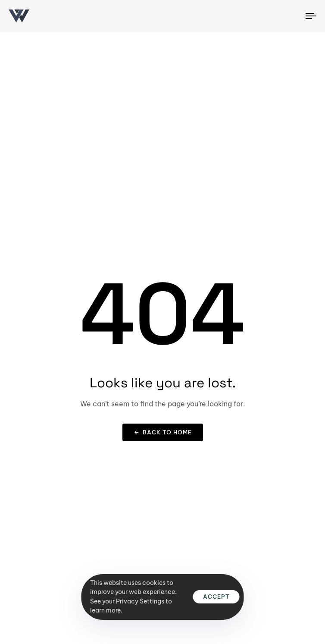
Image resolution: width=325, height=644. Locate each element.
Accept (216, 597)
